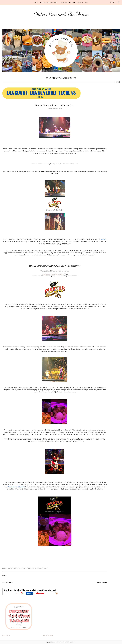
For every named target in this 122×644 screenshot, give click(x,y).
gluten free (18, 568)
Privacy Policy (6, 635)
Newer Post (8, 583)
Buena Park (10, 568)
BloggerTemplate (72, 642)
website (104, 239)
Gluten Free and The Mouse (61, 13)
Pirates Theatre (42, 568)
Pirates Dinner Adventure (16, 487)
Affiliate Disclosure (48, 635)
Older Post (102, 583)
